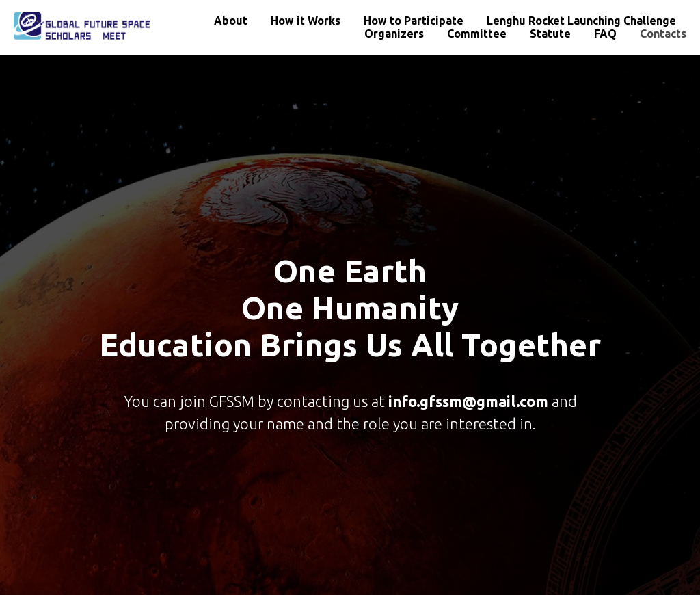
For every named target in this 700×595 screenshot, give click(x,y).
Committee (477, 34)
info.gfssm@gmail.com (468, 401)
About (231, 21)
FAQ (605, 34)
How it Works (306, 21)
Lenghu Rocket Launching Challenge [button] (581, 21)
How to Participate (414, 21)
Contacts (663, 34)
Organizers (394, 34)
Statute (550, 34)
